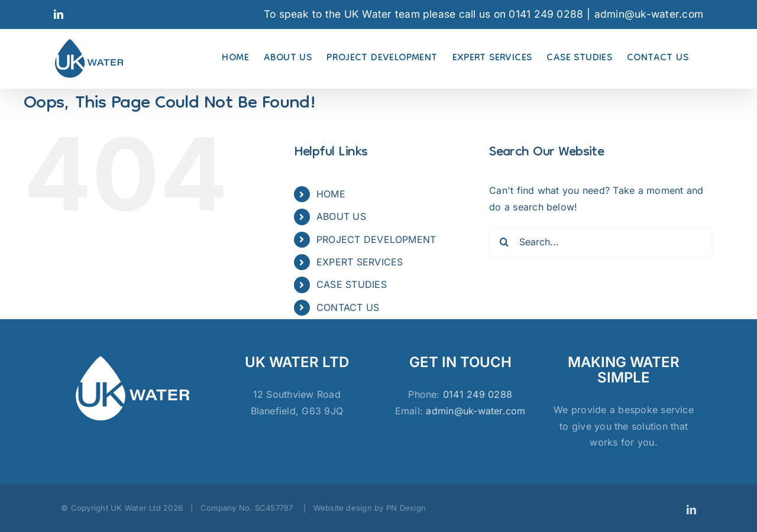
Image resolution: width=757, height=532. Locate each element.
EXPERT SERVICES (360, 262)
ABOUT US (341, 216)
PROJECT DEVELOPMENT (376, 239)
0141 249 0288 (478, 394)
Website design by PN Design (370, 508)
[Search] (504, 242)
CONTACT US (348, 307)
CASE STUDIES (352, 284)
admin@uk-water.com (649, 14)
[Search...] (601, 242)
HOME (331, 194)
